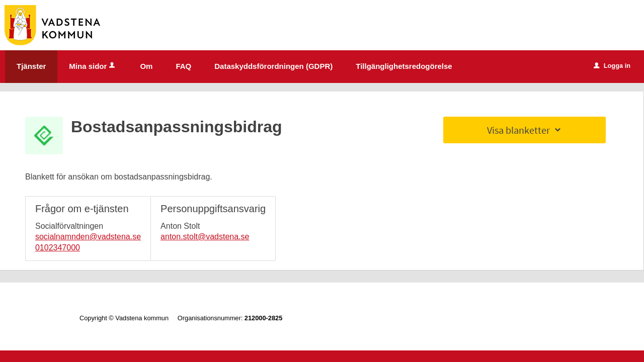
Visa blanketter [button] (525, 130)
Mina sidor (93, 66)
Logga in (612, 66)
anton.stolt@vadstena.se (205, 237)
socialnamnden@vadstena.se (88, 237)
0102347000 (58, 248)
